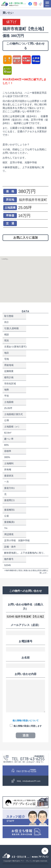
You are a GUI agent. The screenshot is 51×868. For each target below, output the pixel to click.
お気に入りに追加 (26, 238)
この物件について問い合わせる (26, 46)
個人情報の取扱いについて (26, 721)
